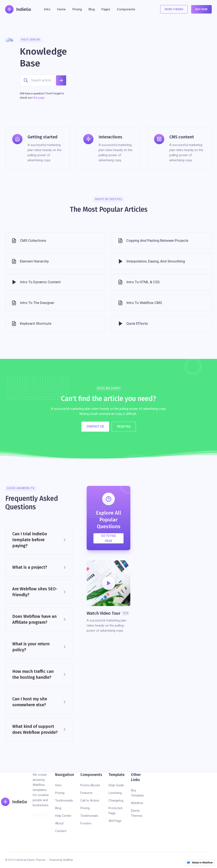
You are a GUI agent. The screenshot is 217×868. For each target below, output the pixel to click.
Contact (61, 831)
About (59, 823)
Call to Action (90, 800)
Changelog (116, 800)
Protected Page (115, 811)
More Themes (174, 9)
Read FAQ (124, 431)
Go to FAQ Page (108, 538)
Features (86, 793)
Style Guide (116, 785)
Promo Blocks (90, 785)
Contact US (95, 431)
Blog (58, 808)
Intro (47, 9)
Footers (86, 823)
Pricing (60, 793)
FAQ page (38, 98)
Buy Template (137, 793)
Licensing (115, 793)
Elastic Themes (137, 813)
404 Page (115, 821)
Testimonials (64, 800)
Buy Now (201, 9)
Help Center (63, 816)
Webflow (137, 803)
